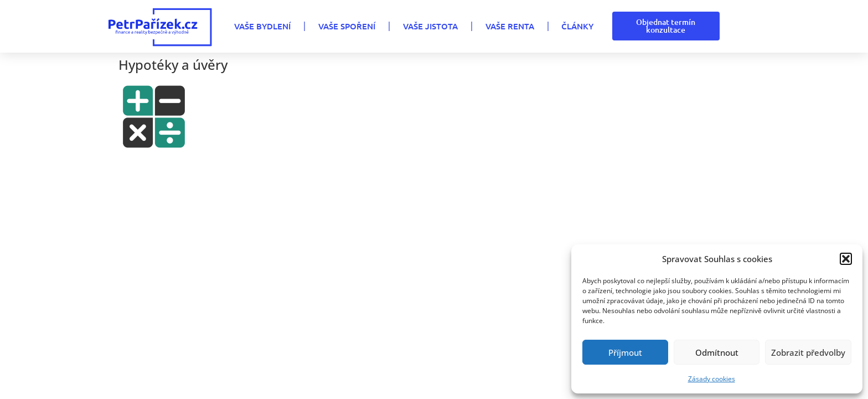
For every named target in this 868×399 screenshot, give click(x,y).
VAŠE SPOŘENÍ (347, 26)
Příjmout (625, 352)
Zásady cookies (712, 379)
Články (577, 26)
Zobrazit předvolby (808, 352)
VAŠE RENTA (510, 26)
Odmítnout (717, 352)
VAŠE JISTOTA (430, 26)
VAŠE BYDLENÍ (262, 26)
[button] (846, 259)
